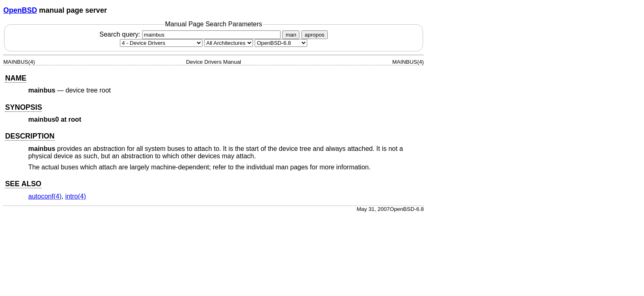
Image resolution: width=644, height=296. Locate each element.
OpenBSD (20, 10)
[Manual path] (281, 43)
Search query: (191, 34)
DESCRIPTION (30, 136)
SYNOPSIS (23, 107)
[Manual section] (161, 43)
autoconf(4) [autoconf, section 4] (45, 196)
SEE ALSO (23, 184)
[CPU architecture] (229, 43)
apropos (315, 35)
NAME (16, 78)
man (291, 35)
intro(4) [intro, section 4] (76, 196)
